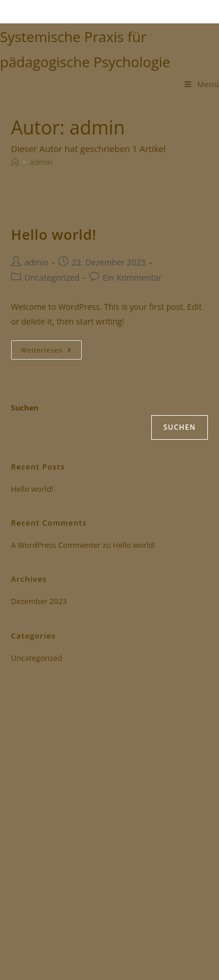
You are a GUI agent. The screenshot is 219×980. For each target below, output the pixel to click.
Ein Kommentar (132, 277)
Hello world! (54, 234)
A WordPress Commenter (56, 545)
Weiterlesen (51, 347)
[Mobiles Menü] (202, 84)
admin (41, 162)
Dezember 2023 (39, 601)
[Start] (15, 162)
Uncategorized (52, 277)
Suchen (25, 408)
